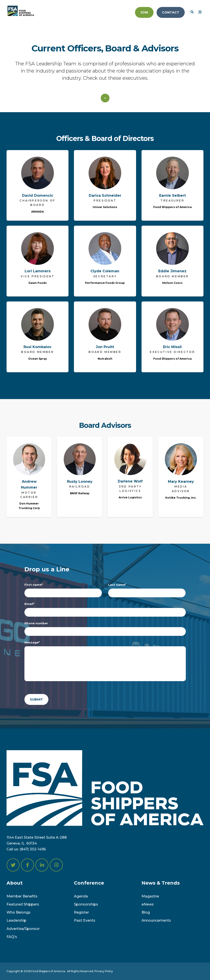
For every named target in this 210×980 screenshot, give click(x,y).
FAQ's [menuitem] (12, 937)
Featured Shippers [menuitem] (23, 904)
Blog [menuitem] (146, 912)
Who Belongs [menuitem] (19, 912)
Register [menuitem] (81, 912)
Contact (171, 12)
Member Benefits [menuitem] (22, 896)
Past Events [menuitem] (85, 920)
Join (144, 12)
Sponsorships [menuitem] (86, 904)
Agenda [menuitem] (81, 896)
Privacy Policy (104, 971)
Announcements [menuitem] (156, 920)
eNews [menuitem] (148, 904)
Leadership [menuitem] (16, 920)
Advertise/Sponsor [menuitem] (23, 929)
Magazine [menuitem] (150, 896)
